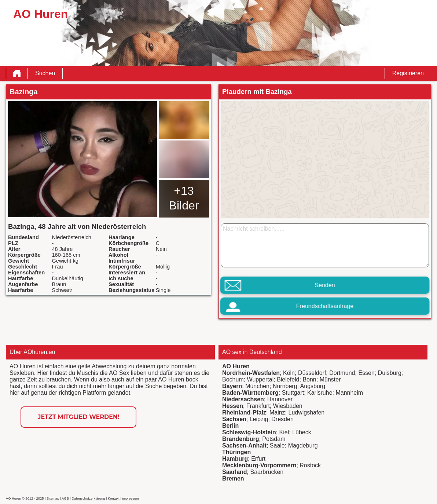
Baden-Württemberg (250, 393)
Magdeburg (303, 445)
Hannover (280, 399)
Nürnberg (285, 386)
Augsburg (313, 386)
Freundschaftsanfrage (325, 306)
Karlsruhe (320, 393)
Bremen (233, 479)
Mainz (277, 412)
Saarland (235, 472)
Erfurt (258, 459)
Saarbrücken (267, 472)
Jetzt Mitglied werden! (79, 417)
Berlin (230, 426)
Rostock (310, 465)
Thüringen (236, 452)
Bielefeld (288, 379)
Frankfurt (258, 406)
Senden (325, 285)
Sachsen (234, 419)
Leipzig (259, 419)
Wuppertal (260, 379)
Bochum (233, 379)
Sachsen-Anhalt (244, 445)
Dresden (282, 419)
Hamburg (235, 459)
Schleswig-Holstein (249, 432)
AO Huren (236, 366)
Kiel (284, 432)
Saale (277, 445)
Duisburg (390, 373)
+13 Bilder (184, 198)
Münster (330, 379)
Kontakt (114, 498)
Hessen (233, 406)
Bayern (232, 386)
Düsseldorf (312, 373)
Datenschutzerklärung (89, 498)
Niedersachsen (243, 399)
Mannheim (349, 393)
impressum (131, 498)
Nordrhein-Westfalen (251, 373)
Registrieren (408, 73)
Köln (289, 373)
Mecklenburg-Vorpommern (259, 465)
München (257, 386)
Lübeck (302, 432)
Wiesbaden (288, 406)
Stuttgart (293, 393)
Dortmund (342, 373)
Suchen (45, 73)
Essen (366, 373)
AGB (65, 498)
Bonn (309, 379)
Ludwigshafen (306, 412)
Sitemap (53, 498)
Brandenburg (240, 439)
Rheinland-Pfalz (244, 412)
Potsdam (274, 439)
